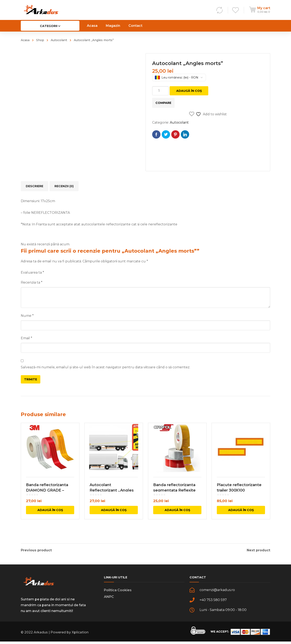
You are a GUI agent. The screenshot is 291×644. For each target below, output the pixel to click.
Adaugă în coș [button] (50, 519)
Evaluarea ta (32, 272)
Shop (40, 40)
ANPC (109, 599)
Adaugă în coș (189, 91)
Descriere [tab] (35, 186)
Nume (27, 316)
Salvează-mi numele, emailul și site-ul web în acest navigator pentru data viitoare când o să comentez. (105, 367)
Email (27, 338)
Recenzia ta (32, 282)
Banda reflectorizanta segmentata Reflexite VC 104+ (174, 499)
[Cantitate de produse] (160, 91)
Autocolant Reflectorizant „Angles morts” (112, 499)
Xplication (80, 635)
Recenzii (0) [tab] (64, 186)
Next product (258, 550)
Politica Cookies (118, 593)
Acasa (25, 40)
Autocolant (59, 40)
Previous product (36, 550)
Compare (163, 103)
